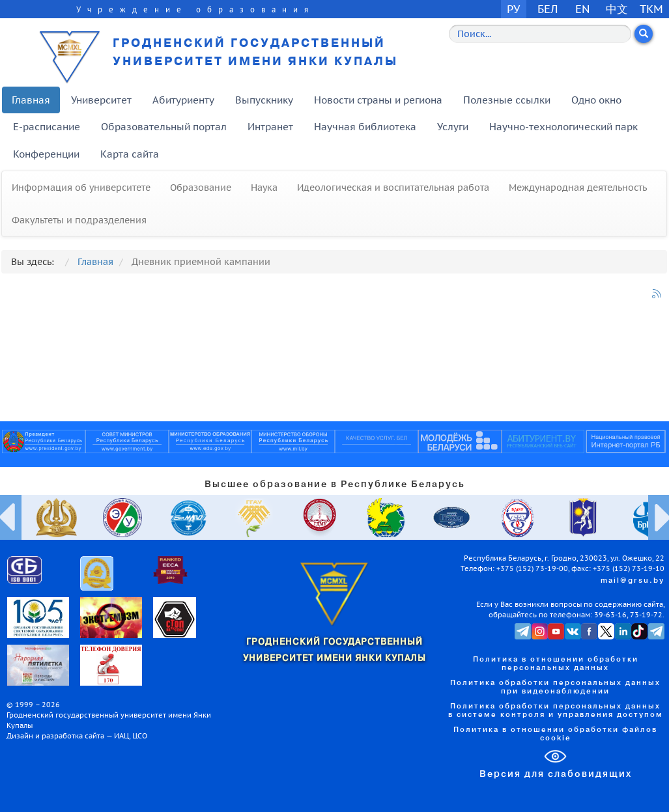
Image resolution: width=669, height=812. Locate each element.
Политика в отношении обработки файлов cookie (555, 734)
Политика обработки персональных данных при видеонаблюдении (555, 687)
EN (583, 9)
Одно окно (596, 100)
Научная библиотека (365, 127)
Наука (264, 188)
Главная (31, 100)
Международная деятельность (578, 188)
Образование (201, 188)
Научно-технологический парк (563, 127)
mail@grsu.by (633, 581)
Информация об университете (81, 188)
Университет (101, 100)
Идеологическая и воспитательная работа (393, 188)
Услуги (453, 127)
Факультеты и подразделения (79, 220)
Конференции (46, 154)
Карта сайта (130, 154)
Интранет (270, 127)
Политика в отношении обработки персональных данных (556, 664)
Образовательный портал (164, 127)
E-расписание (47, 127)
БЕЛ (548, 9)
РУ (513, 9)
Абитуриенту (183, 100)
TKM (651, 9)
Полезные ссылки (507, 100)
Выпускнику (264, 100)
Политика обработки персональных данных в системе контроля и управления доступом (556, 711)
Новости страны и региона (378, 100)
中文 (617, 9)
